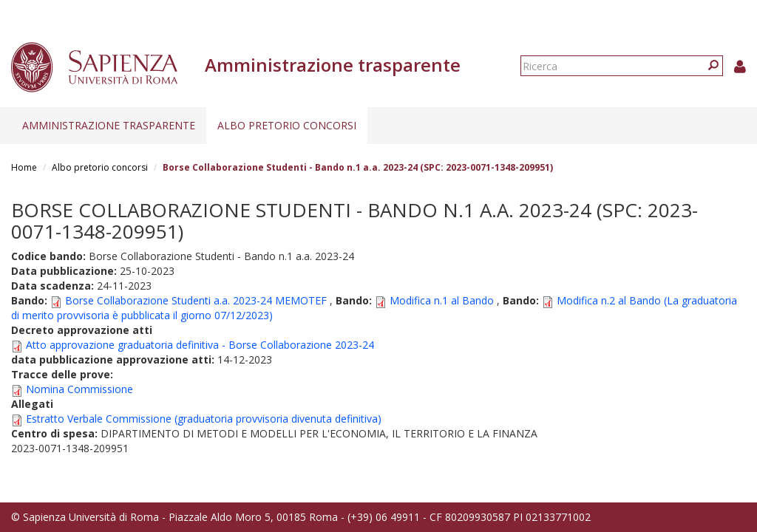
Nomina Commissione (79, 389)
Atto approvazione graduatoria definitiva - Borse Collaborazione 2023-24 (200, 345)
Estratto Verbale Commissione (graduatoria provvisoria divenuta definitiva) (204, 419)
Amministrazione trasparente (109, 125)
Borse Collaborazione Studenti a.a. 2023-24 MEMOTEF (196, 300)
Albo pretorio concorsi (287, 125)
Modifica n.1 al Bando (442, 300)
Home (24, 167)
